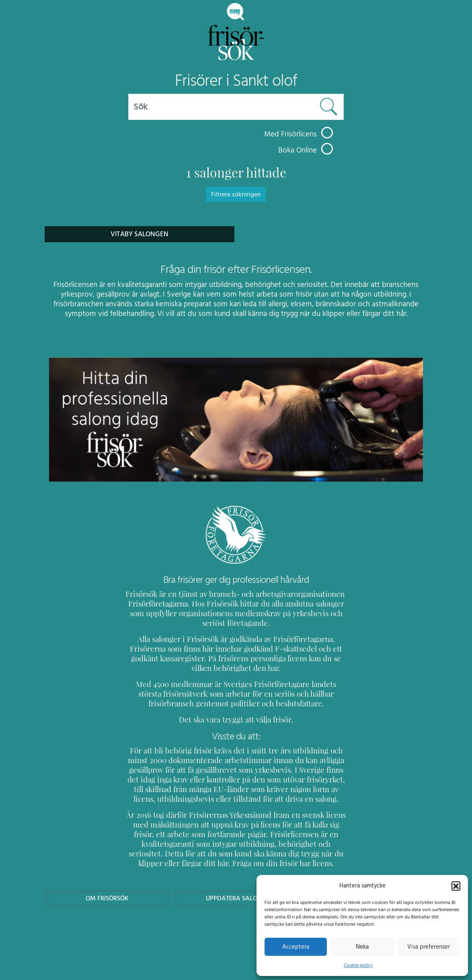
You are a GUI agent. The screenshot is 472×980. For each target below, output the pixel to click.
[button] (456, 885)
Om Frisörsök (107, 898)
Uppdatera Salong (236, 898)
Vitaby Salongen (140, 234)
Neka (362, 947)
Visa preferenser (429, 947)
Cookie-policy (358, 965)
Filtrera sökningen (236, 194)
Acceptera (296, 947)
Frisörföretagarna (157, 603)
